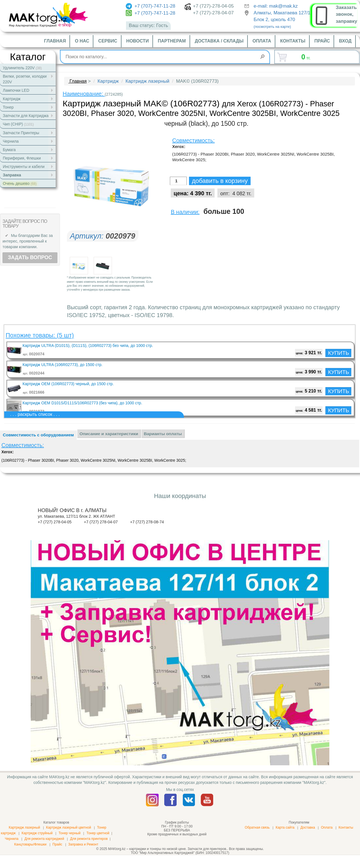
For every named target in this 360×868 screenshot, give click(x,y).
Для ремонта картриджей (44, 839)
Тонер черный (69, 833)
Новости (138, 41)
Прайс (322, 41)
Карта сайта (285, 827)
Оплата (262, 41)
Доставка (308, 827)
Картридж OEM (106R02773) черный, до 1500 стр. (68, 384)
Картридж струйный (37, 833)
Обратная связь (257, 827)
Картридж (108, 81)
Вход (345, 41)
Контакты (293, 41)
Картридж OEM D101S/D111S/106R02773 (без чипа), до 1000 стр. (82, 403)
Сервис (108, 41)
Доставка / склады (219, 41)
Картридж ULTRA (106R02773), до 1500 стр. (62, 365)
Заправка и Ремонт (83, 844)
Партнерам (172, 41)
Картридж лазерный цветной (69, 827)
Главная (55, 41)
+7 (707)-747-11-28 (150, 6)
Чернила (12, 839)
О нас (82, 41)
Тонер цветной (98, 833)
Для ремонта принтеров (89, 839)
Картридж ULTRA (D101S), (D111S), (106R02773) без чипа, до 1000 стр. (88, 346)
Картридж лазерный (147, 81)
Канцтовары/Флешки (30, 844)
